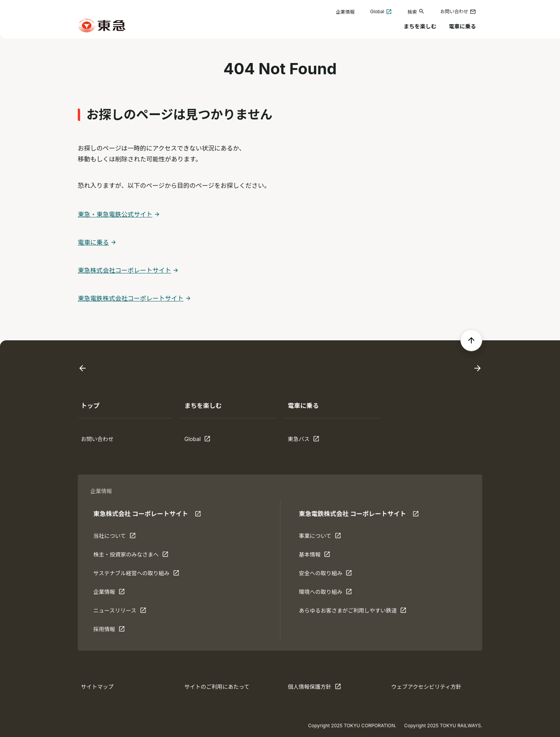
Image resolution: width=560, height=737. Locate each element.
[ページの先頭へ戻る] (471, 340)
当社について (117, 537)
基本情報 (323, 556)
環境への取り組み (325, 593)
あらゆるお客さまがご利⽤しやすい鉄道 (353, 612)
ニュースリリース (120, 612)
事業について (323, 537)
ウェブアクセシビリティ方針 (426, 687)
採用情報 (117, 631)
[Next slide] (478, 368)
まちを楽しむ (420, 26)
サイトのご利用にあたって (217, 687)
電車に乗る (462, 26)
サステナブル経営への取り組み (136, 575)
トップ (90, 406)
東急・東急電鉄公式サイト (115, 214)
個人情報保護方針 (314, 688)
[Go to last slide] (82, 368)
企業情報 (345, 12)
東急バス (312, 441)
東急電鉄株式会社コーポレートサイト (131, 298)
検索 (416, 11)
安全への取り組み (325, 575)
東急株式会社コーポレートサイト (124, 270)
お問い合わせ (458, 12)
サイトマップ (97, 687)
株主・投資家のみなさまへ (131, 556)
